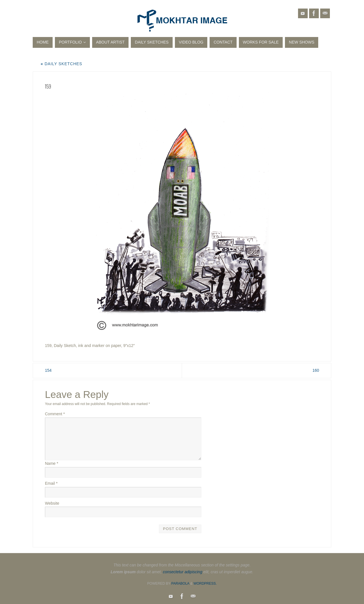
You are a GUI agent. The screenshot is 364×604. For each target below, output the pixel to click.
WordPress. (205, 584)
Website (52, 503)
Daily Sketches (61, 64)
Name (52, 463)
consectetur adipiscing (183, 572)
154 (48, 370)
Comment (55, 414)
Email (51, 483)
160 (316, 370)
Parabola (180, 584)
